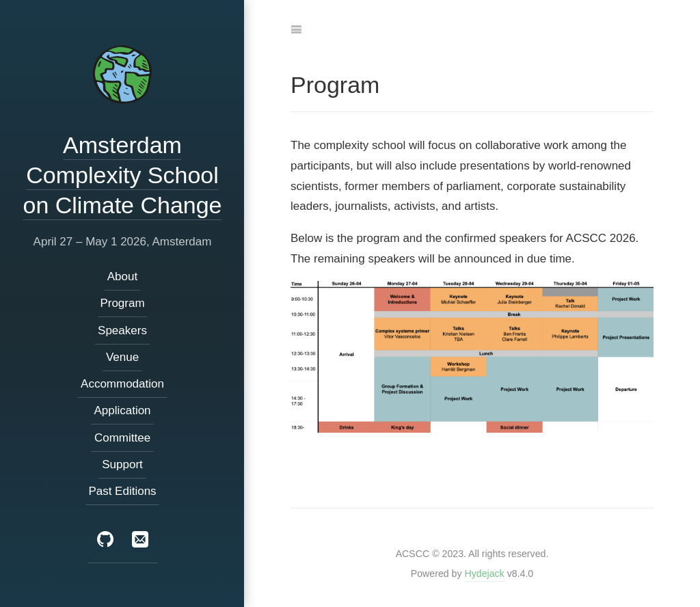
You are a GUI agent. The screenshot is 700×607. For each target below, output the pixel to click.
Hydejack (484, 574)
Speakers (122, 331)
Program (122, 304)
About (122, 276)
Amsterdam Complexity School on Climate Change (122, 175)
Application (122, 411)
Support (122, 464)
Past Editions (122, 491)
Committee (122, 438)
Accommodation (122, 384)
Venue (122, 357)
